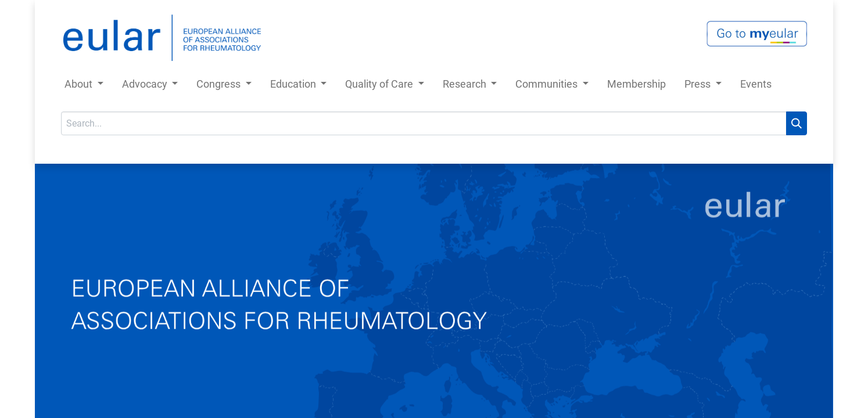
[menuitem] (636, 86)
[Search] (797, 123)
